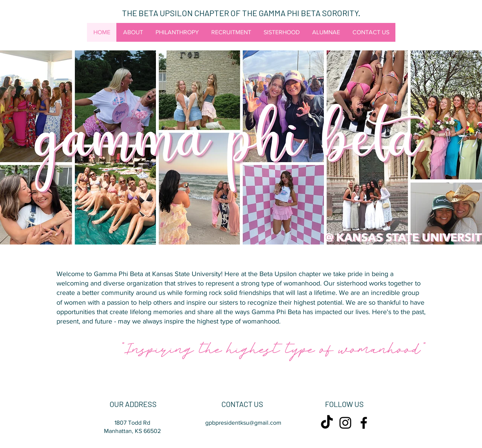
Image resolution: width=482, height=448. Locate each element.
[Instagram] (345, 423)
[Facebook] (364, 423)
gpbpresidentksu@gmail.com (243, 423)
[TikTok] (327, 423)
